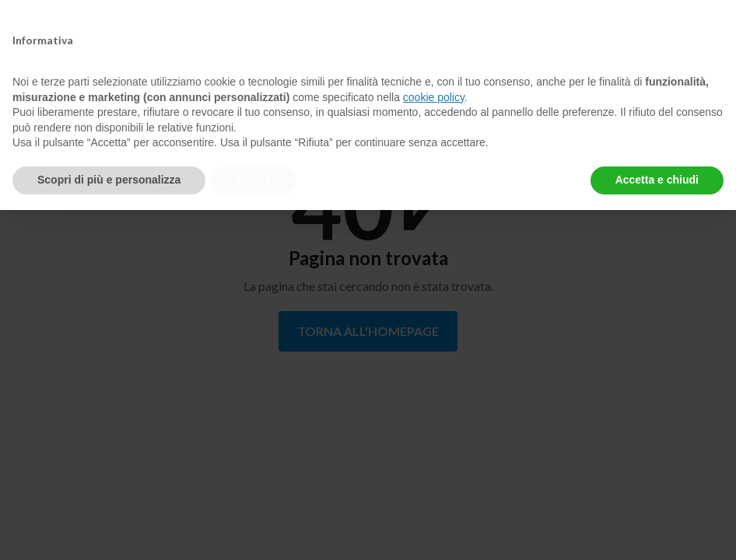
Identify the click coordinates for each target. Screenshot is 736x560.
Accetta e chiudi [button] (657, 180)
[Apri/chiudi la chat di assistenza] (694, 521)
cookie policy (434, 97)
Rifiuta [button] (254, 180)
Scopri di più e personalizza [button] (109, 180)
